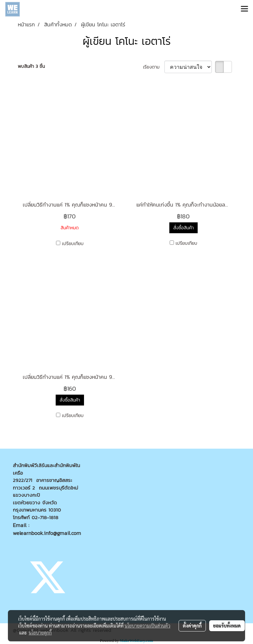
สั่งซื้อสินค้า (183, 228)
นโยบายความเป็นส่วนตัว (147, 626)
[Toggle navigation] (244, 9)
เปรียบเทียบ (73, 244)
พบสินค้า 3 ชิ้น (31, 66)
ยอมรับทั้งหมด (227, 626)
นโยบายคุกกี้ (40, 632)
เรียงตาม (154, 67)
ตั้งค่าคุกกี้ (192, 626)
